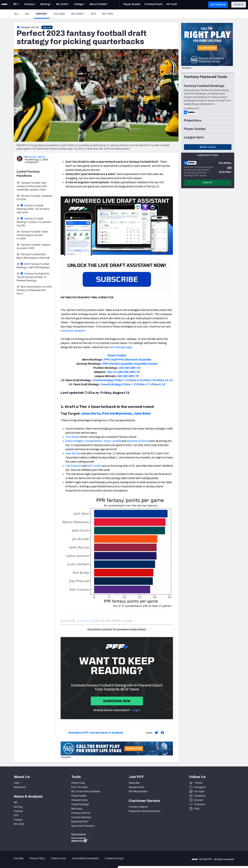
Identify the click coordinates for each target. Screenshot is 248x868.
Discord (199, 800)
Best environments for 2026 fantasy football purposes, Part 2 (34, 290)
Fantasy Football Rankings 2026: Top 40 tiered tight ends (33, 209)
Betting (108, 14)
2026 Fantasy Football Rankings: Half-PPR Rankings (33, 266)
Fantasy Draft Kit (81, 813)
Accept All (219, 837)
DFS (93, 14)
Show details (53, 861)
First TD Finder (79, 787)
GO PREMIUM (218, 5)
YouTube (199, 792)
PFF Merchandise (138, 792)
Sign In (239, 5)
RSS (197, 809)
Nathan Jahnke (37, 157)
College (59, 14)
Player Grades (79, 796)
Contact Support (138, 807)
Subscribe (134, 783)
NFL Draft (78, 14)
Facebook (200, 796)
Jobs (17, 783)
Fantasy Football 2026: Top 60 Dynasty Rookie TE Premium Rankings (33, 277)
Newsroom (20, 787)
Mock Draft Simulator (83, 826)
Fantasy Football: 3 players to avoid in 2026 (34, 247)
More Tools (208, 147)
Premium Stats (79, 800)
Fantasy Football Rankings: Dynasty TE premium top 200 (34, 222)
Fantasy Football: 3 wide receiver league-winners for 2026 (32, 235)
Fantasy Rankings (81, 817)
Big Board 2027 (80, 822)
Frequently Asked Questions (144, 811)
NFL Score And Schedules (86, 792)
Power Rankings (80, 804)
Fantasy (43, 14)
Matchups (77, 809)
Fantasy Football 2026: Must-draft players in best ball (33, 256)
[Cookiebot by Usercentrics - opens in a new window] (22, 861)
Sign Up (47, 27)
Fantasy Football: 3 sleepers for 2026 (34, 198)
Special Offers (136, 787)
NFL (27, 14)
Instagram (200, 787)
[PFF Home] (4, 5)
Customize (219, 848)
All (17, 14)
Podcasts (200, 804)
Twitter (198, 783)
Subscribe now (117, 701)
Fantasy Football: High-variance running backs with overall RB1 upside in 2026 (32, 186)
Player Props (78, 783)
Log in (136, 710)
